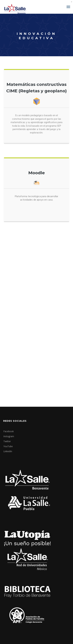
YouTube (8, 446)
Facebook (9, 431)
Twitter (7, 441)
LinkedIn (8, 451)
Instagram (9, 436)
